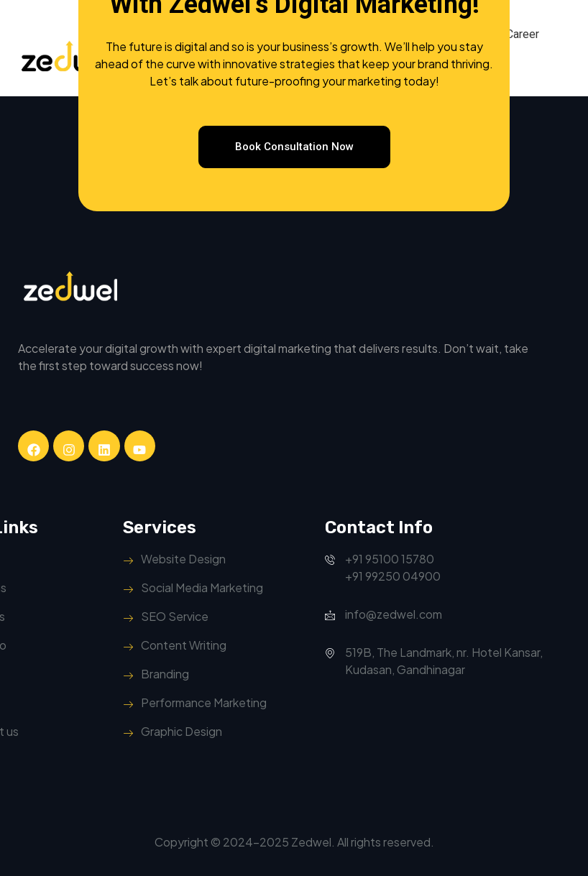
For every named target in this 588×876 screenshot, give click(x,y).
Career (523, 34)
